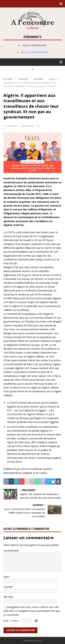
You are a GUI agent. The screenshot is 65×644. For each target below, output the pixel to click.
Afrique (23, 79)
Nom (6, 577)
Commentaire (11, 551)
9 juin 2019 (11, 126)
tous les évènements (34, 52)
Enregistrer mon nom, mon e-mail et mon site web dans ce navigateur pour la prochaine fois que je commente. (32, 611)
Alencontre (28, 126)
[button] (60, 4)
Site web (8, 597)
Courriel (8, 587)
